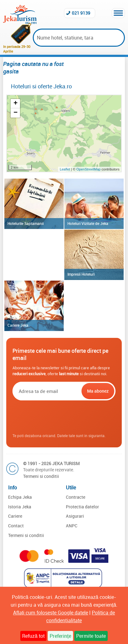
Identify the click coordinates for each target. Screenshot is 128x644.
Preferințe (60, 636)
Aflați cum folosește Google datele (51, 613)
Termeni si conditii (41, 476)
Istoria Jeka (20, 507)
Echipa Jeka (20, 497)
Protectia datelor (82, 507)
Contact (16, 526)
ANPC (72, 526)
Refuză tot (33, 636)
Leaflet (65, 169)
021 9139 (81, 13)
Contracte (76, 497)
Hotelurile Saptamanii (26, 223)
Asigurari (75, 516)
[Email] (46, 391)
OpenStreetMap (89, 169)
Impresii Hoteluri (81, 274)
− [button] (15, 113)
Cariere (15, 516)
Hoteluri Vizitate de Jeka (88, 223)
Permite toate (91, 636)
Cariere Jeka (18, 325)
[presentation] (64, 417)
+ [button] (15, 104)
